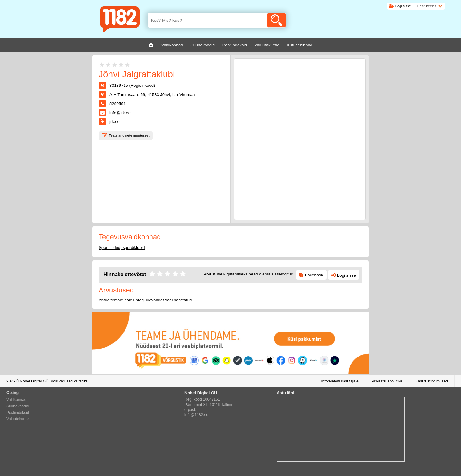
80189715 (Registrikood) (132, 85)
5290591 (118, 104)
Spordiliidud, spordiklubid (122, 247)
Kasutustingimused (432, 381)
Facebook (314, 275)
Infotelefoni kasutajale (340, 381)
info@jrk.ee (120, 113)
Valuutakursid (18, 419)
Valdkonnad (16, 400)
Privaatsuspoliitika (387, 381)
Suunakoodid (18, 406)
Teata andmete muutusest (129, 135)
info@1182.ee (196, 415)
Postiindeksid (18, 413)
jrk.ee (115, 122)
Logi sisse (403, 6)
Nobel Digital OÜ (34, 381)
